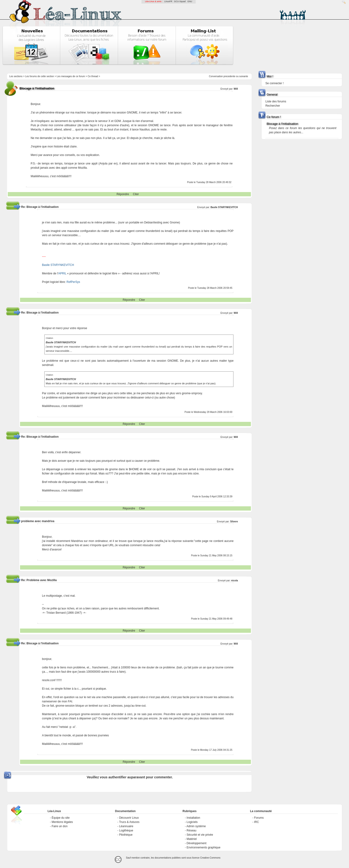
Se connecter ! (274, 83)
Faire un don (60, 826)
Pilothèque (126, 835)
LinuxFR (168, 1)
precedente (229, 76)
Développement (196, 843)
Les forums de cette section (40, 76)
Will (236, 89)
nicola (235, 581)
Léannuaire (126, 826)
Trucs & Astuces (129, 822)
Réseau (191, 830)
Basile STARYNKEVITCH (224, 207)
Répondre (123, 194)
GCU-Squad (180, 1)
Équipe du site (61, 818)
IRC (256, 822)
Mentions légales (62, 822)
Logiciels (192, 822)
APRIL (62, 273)
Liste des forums (276, 101)
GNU (190, 1)
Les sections (16, 76)
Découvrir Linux (129, 818)
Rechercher (273, 106)
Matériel (192, 839)
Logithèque (126, 830)
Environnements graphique (203, 847)
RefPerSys (73, 282)
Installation (193, 818)
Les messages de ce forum (71, 76)
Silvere (234, 522)
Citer (136, 194)
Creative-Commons (210, 858)
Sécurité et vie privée (200, 835)
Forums (259, 818)
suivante (244, 76)
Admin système (196, 826)
